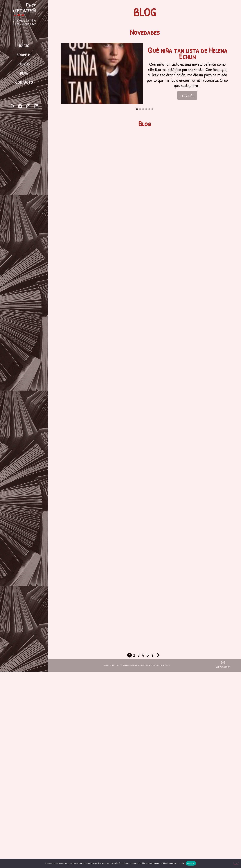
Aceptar (191, 863)
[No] (236, 863)
